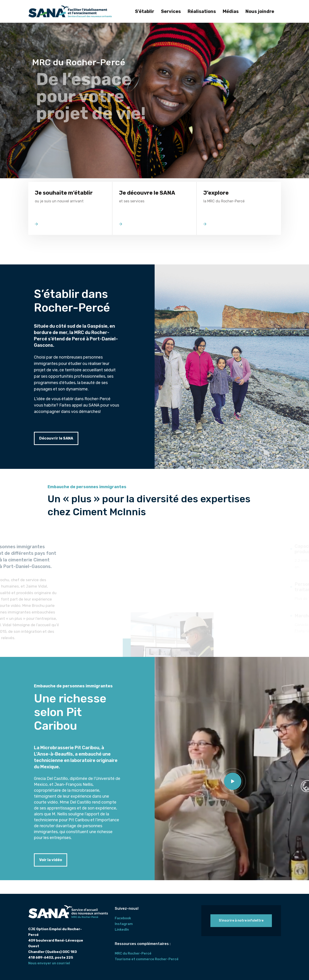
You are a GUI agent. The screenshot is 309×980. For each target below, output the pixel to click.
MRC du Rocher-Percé (133, 953)
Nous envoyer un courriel (49, 963)
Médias (231, 11)
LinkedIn (122, 930)
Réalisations (202, 11)
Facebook (123, 918)
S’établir (145, 11)
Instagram (124, 924)
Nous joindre (260, 11)
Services (171, 11)
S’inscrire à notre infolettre (241, 921)
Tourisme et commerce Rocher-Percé (147, 959)
